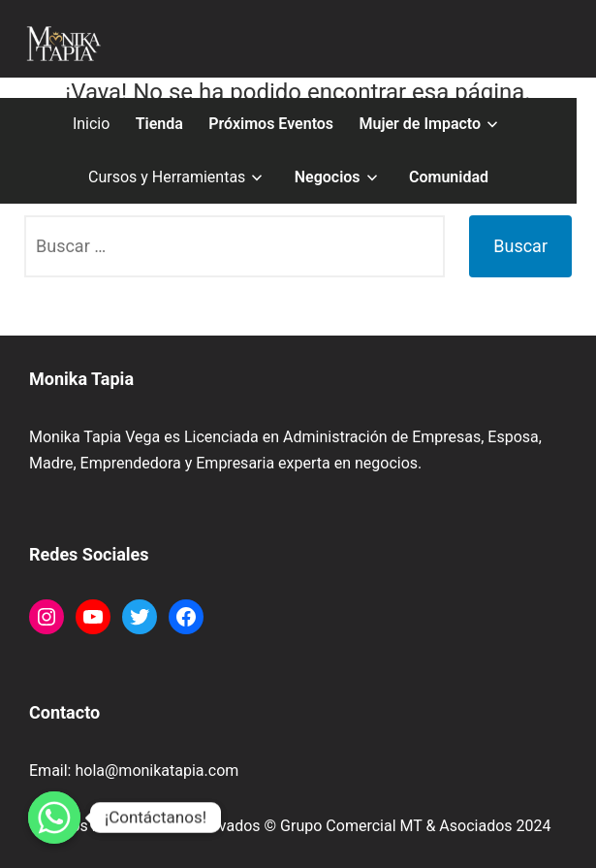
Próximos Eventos (271, 124)
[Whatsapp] (54, 818)
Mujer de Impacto (420, 124)
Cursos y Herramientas (167, 177)
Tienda (159, 124)
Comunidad (449, 177)
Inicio (91, 124)
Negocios (328, 177)
